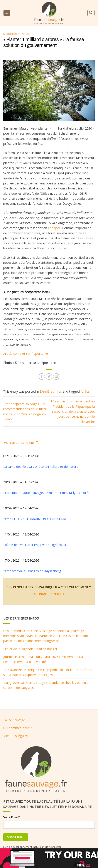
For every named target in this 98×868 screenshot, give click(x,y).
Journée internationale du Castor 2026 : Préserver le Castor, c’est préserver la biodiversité (46, 659)
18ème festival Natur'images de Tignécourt (35, 545)
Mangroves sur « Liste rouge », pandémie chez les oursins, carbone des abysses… (46, 685)
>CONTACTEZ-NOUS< (49, 594)
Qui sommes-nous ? (18, 728)
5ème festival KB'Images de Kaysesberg (32, 571)
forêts (85, 391)
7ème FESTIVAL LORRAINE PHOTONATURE (35, 519)
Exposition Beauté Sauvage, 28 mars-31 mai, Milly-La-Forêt (46, 493)
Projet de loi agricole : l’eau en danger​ (30, 649)
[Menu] (7, 13)
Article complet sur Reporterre (26, 353)
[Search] (91, 13)
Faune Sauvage (14, 720)
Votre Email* (11, 817)
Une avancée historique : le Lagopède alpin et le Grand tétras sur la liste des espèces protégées (48, 672)
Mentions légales (15, 736)
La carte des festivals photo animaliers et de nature (41, 466)
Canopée (54, 228)
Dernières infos (17, 34)
